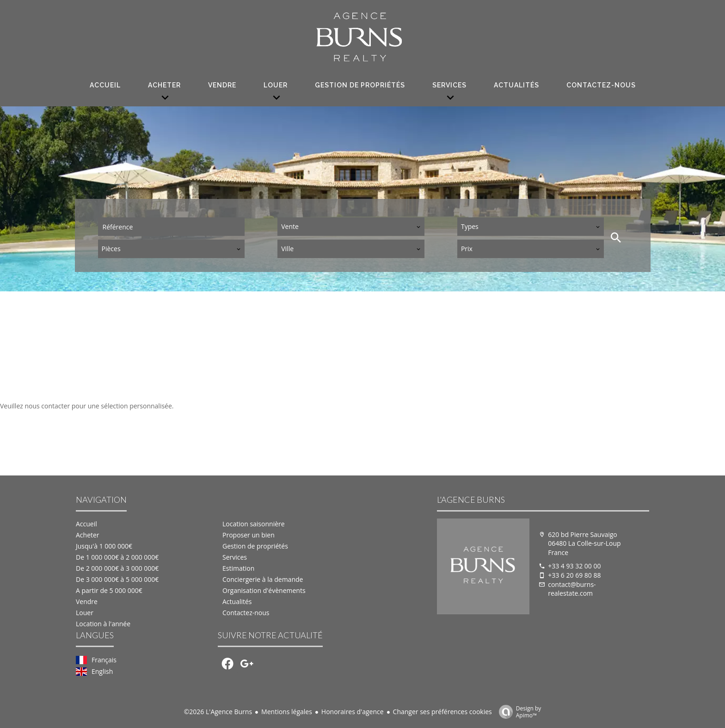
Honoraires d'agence (353, 712)
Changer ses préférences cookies (442, 712)
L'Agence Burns (471, 500)
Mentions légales (287, 712)
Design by (518, 712)
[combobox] (351, 227)
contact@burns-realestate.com (572, 589)
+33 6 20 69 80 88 (574, 575)
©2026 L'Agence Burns (218, 712)
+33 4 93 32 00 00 (574, 566)
